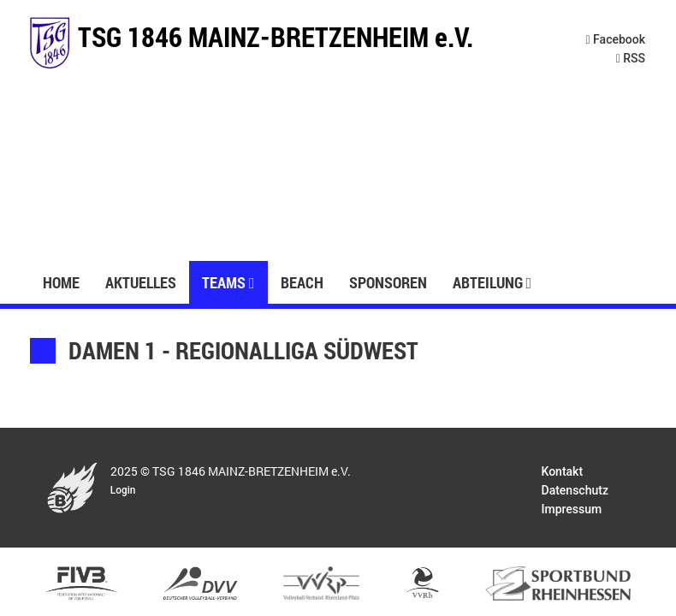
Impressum (572, 509)
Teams (228, 282)
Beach (302, 282)
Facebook (616, 39)
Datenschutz (575, 490)
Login (123, 490)
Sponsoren (388, 282)
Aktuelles (141, 282)
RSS (631, 58)
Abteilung (492, 282)
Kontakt (563, 471)
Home (61, 282)
